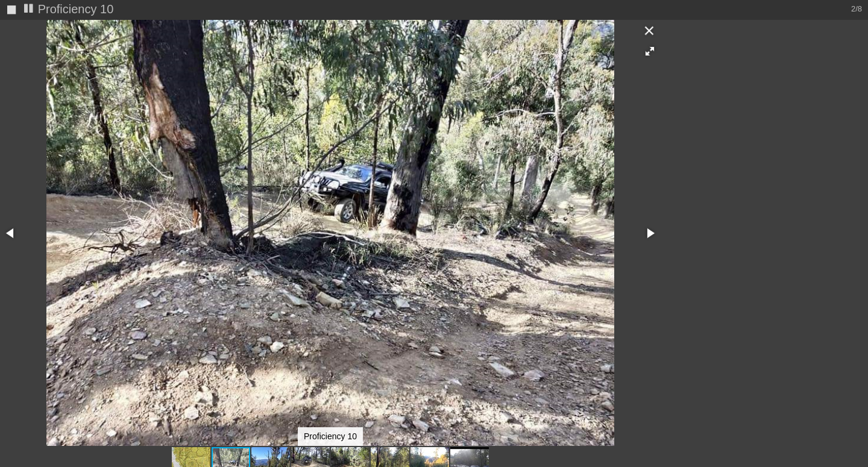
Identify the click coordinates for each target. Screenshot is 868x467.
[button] (650, 51)
